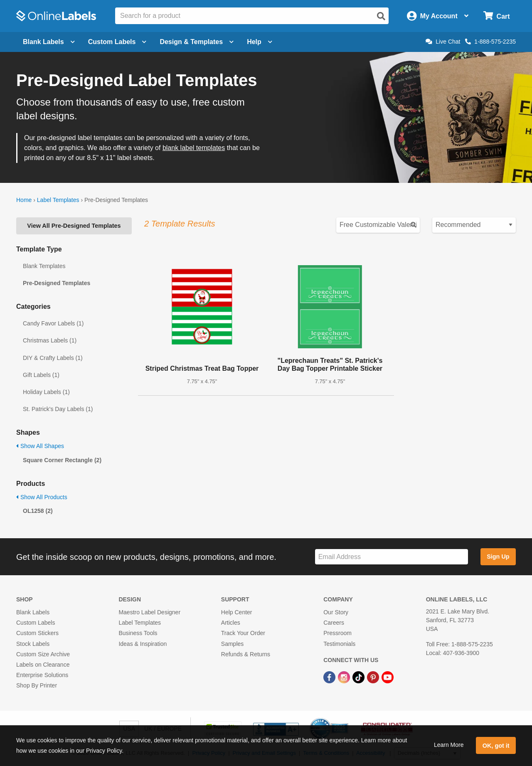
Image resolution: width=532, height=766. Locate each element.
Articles (231, 623)
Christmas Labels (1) (50, 340)
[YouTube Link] (388, 677)
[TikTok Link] (359, 677)
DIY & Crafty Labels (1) (53, 358)
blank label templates (194, 148)
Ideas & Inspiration (143, 644)
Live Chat (443, 42)
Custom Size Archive (43, 654)
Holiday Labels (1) (46, 392)
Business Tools (138, 633)
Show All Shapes (40, 446)
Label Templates (58, 200)
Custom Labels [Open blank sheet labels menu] (117, 42)
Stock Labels (33, 644)
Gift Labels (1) (41, 375)
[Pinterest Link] (374, 677)
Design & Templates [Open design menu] (197, 42)
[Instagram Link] (345, 677)
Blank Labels (33, 612)
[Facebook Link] (330, 677)
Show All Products (42, 497)
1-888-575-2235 (490, 42)
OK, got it (496, 746)
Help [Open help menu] (260, 42)
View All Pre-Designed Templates (74, 226)
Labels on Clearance (43, 665)
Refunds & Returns (246, 654)
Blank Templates (44, 266)
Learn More (449, 745)
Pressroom (337, 633)
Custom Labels (36, 623)
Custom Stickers (37, 633)
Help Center (237, 612)
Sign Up (498, 557)
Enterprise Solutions (42, 675)
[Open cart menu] (496, 16)
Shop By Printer (37, 685)
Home (24, 200)
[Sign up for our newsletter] (392, 557)
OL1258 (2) (38, 511)
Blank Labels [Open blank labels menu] (49, 42)
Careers (334, 623)
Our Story (336, 612)
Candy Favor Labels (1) (53, 323)
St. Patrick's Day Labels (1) (58, 409)
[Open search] (381, 16)
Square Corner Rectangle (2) (62, 460)
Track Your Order (243, 633)
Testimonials (339, 644)
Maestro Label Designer (149, 612)
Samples (232, 644)
